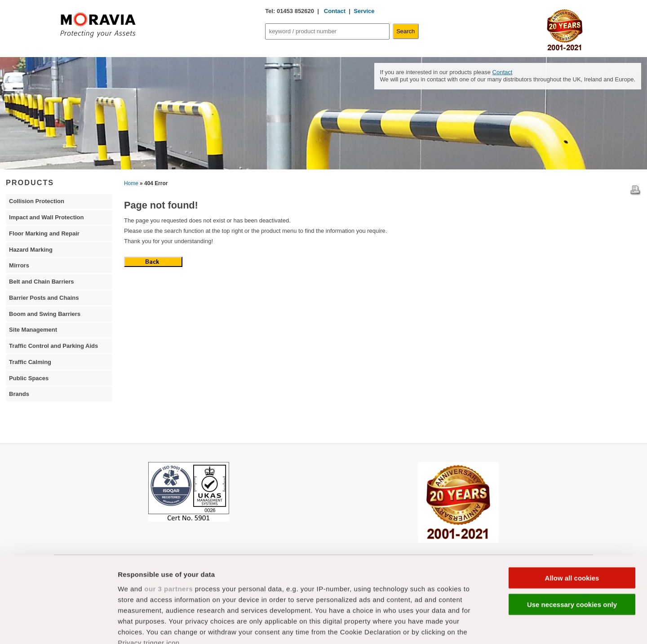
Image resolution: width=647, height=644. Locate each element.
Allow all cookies (572, 505)
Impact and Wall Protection (46, 217)
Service (364, 11)
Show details (472, 626)
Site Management (33, 330)
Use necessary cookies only (572, 531)
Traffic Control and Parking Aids (53, 346)
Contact (334, 11)
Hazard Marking (31, 250)
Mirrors (19, 265)
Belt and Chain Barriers (42, 282)
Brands (19, 394)
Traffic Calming (30, 362)
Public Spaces (29, 378)
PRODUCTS (30, 182)
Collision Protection (37, 201)
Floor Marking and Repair (44, 233)
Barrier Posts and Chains (44, 298)
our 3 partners (168, 516)
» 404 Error (154, 183)
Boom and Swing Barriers (45, 314)
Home (131, 183)
